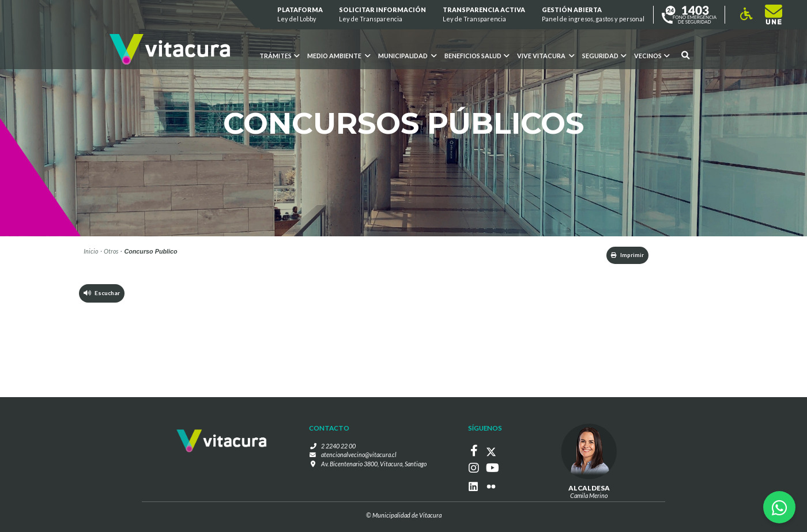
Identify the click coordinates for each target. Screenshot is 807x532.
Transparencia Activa (484, 15)
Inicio (91, 251)
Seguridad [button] (604, 56)
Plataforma (300, 15)
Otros (111, 251)
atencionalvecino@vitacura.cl (359, 456)
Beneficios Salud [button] (477, 56)
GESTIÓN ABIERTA (593, 15)
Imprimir (622, 256)
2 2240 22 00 (338, 446)
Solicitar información (383, 15)
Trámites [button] (279, 56)
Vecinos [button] (652, 56)
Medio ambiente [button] (339, 56)
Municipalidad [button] (407, 56)
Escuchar (102, 295)
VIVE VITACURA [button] (546, 56)
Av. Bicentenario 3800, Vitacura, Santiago (374, 464)
